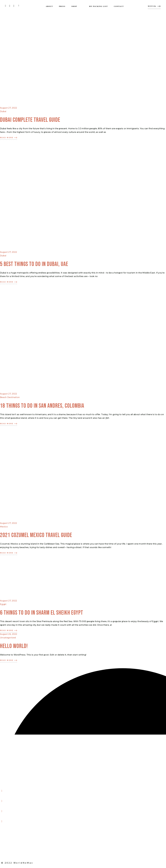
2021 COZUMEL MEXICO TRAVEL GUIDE (36, 535)
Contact (8, 851)
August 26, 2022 (9, 634)
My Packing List (12, 841)
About (7, 831)
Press (7, 836)
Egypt (3, 604)
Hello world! (14, 646)
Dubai (3, 111)
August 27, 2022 (9, 108)
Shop (6, 846)
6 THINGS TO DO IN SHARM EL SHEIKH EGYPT (42, 613)
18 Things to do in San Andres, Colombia (42, 406)
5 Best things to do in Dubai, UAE (34, 264)
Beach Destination (10, 397)
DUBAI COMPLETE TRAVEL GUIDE (30, 120)
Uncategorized (8, 638)
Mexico (4, 527)
